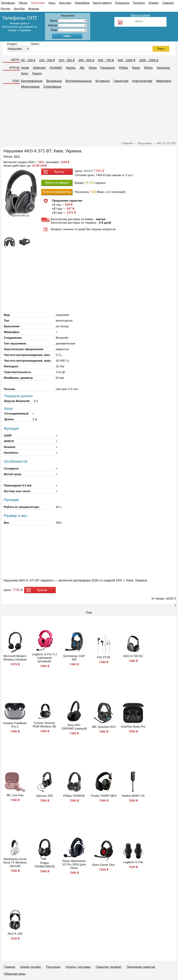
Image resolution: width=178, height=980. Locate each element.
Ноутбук (19, 9)
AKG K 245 (15, 934)
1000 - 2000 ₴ (149, 60)
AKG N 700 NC (133, 656)
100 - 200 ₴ (47, 60)
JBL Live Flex (15, 795)
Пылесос (139, 3)
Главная (9, 967)
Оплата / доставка (78, 967)
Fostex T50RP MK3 (104, 796)
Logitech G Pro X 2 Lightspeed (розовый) (44, 658)
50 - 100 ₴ (28, 60)
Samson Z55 (44, 796)
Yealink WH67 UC (133, 796)
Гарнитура (121, 81)
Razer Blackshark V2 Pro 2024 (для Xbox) (74, 864)
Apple (25, 68)
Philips (124, 68)
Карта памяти (102, 3)
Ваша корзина (140, 15)
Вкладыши (54, 81)
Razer (136, 68)
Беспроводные (32, 81)
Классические (142, 81)
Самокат (168, 3)
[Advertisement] (89, 116)
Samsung (163, 68)
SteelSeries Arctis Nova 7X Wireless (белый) (15, 863)
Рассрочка (53, 967)
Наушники (38, 3)
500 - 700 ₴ (106, 60)
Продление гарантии (141, 967)
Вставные (103, 81)
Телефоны (8, 3)
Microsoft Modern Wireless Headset (15, 658)
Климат (154, 3)
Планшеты (122, 3)
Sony (25, 74)
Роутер (5, 9)
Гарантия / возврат (109, 967)
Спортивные (52, 87)
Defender (39, 68)
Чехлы (23, 3)
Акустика (65, 3)
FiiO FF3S (104, 657)
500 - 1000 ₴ (126, 60)
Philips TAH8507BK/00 (45, 865)
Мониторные (30, 87)
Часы (52, 3)
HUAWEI (56, 68)
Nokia (93, 68)
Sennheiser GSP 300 (74, 658)
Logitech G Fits (133, 862)
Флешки (34, 9)
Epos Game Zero (104, 865)
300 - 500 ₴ (86, 60)
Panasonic (108, 68)
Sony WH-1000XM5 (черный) (74, 727)
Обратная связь (15, 974)
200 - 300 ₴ (66, 60)
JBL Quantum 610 (104, 727)
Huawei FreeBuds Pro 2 (15, 725)
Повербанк (82, 3)
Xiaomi (37, 74)
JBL (82, 68)
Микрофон (164, 81)
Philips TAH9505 (74, 796)
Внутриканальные (79, 81)
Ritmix (148, 68)
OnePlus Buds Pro (133, 727)
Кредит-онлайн (31, 967)
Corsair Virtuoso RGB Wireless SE (44, 725)
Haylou (71, 68)
